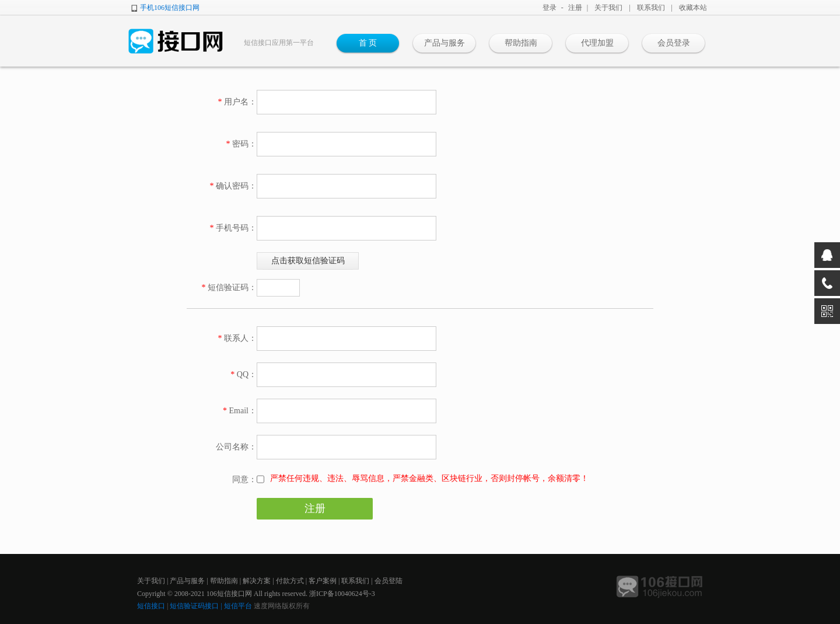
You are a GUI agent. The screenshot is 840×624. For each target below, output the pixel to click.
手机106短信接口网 (170, 8)
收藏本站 (693, 8)
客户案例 (323, 581)
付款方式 (290, 581)
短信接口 (151, 606)
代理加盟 (597, 43)
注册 (575, 8)
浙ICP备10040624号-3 (342, 594)
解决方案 (257, 581)
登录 (549, 8)
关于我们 (608, 8)
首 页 (368, 43)
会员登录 (674, 43)
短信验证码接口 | (197, 606)
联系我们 (651, 8)
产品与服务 (444, 43)
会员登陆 (388, 581)
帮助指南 (521, 43)
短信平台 (238, 606)
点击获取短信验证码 (308, 261)
